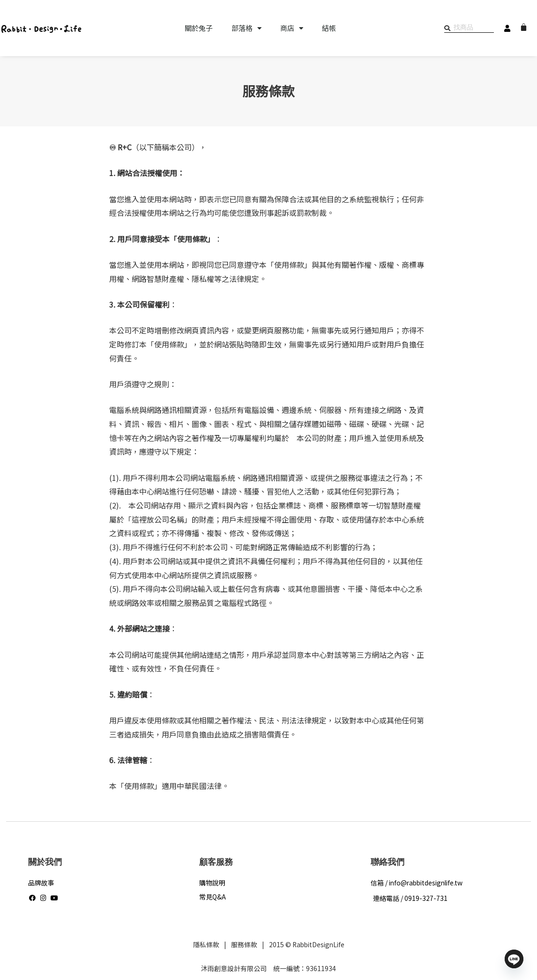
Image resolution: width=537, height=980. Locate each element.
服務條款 (242, 944)
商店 (292, 28)
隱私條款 (204, 944)
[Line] (514, 959)
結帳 (329, 28)
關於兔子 (199, 28)
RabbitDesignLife (318, 944)
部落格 (246, 28)
